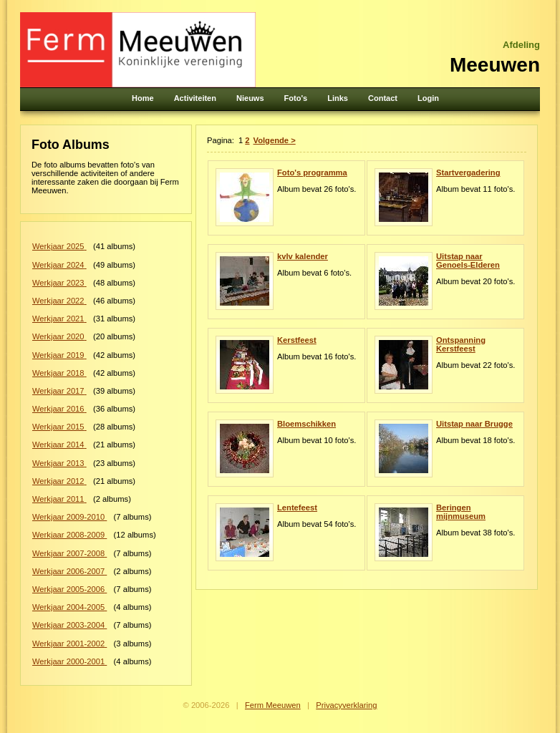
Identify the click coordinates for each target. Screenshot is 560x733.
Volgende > (275, 140)
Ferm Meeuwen (273, 705)
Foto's (296, 98)
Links (338, 98)
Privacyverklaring (346, 705)
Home (143, 98)
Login (428, 98)
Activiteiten (195, 98)
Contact (383, 98)
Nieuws (250, 98)
